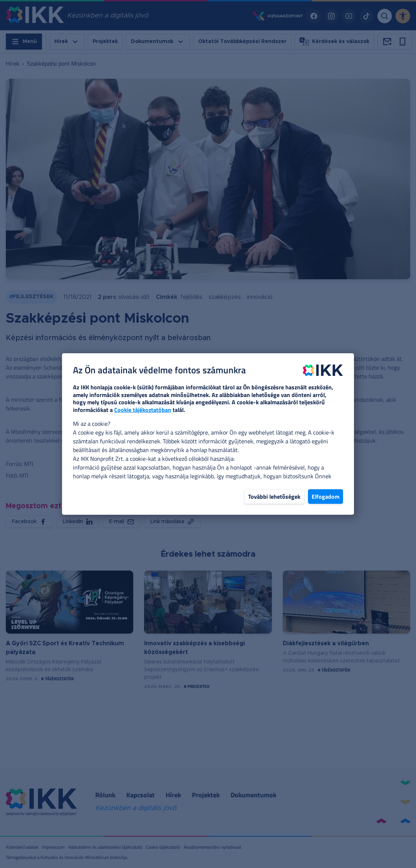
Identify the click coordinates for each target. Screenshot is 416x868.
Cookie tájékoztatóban (143, 410)
